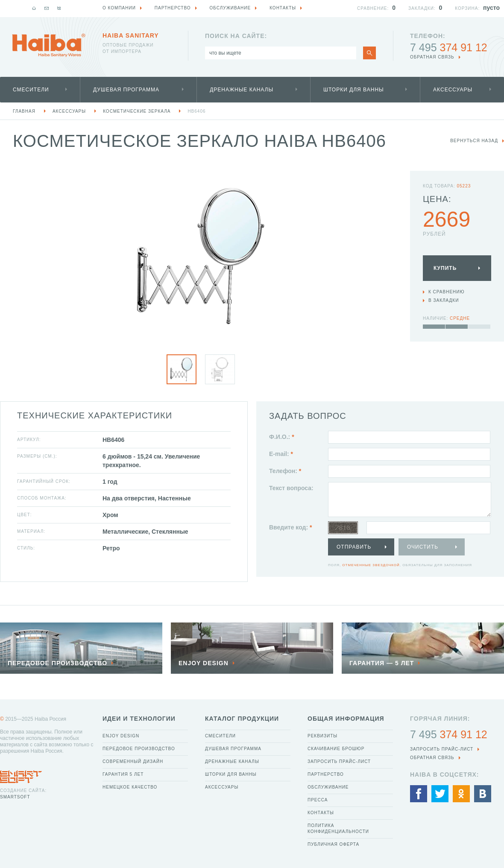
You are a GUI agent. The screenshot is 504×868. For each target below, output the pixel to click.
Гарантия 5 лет (123, 774)
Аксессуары (453, 90)
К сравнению (447, 292)
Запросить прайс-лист (339, 761)
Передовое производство (139, 749)
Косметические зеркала (137, 111)
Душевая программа (126, 90)
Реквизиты (322, 736)
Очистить (423, 547)
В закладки (444, 300)
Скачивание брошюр (336, 749)
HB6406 (196, 111)
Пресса (318, 800)
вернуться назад (474, 141)
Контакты (321, 813)
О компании (119, 8)
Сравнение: (373, 8)
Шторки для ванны (354, 90)
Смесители (31, 90)
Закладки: (422, 8)
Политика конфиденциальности (338, 829)
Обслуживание (328, 787)
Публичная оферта (333, 844)
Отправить (354, 547)
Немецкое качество (130, 787)
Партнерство (326, 774)
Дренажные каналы (242, 90)
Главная (24, 111)
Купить (445, 268)
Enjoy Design (121, 736)
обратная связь (432, 57)
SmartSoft (15, 797)
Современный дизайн (133, 761)
